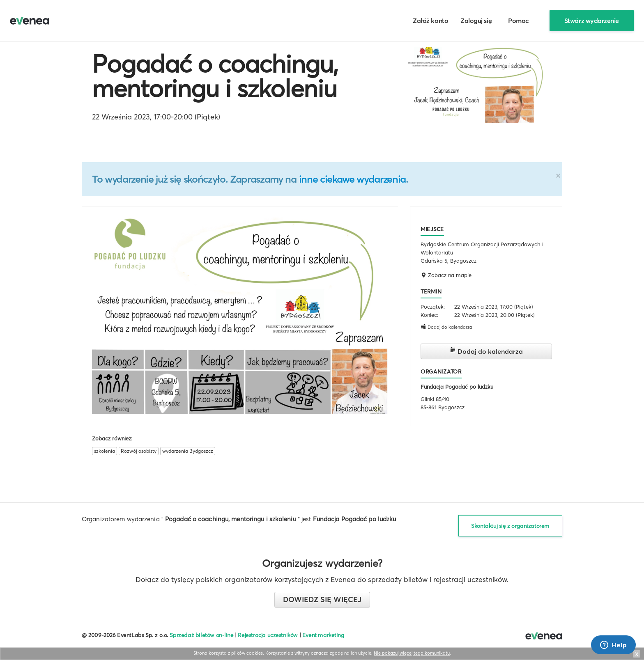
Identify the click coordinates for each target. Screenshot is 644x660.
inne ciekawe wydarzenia (352, 179)
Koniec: (429, 315)
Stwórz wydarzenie (592, 21)
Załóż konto (430, 21)
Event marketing (323, 635)
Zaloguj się (476, 21)
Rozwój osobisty (139, 451)
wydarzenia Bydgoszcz (188, 451)
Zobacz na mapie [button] (446, 275)
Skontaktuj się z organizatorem (510, 526)
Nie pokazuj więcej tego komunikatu (412, 653)
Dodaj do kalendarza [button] (446, 327)
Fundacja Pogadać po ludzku (457, 387)
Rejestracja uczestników (268, 635)
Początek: (433, 307)
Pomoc (519, 21)
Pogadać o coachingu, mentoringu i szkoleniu (215, 76)
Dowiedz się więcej (322, 599)
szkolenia (105, 451)
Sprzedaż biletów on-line (201, 635)
